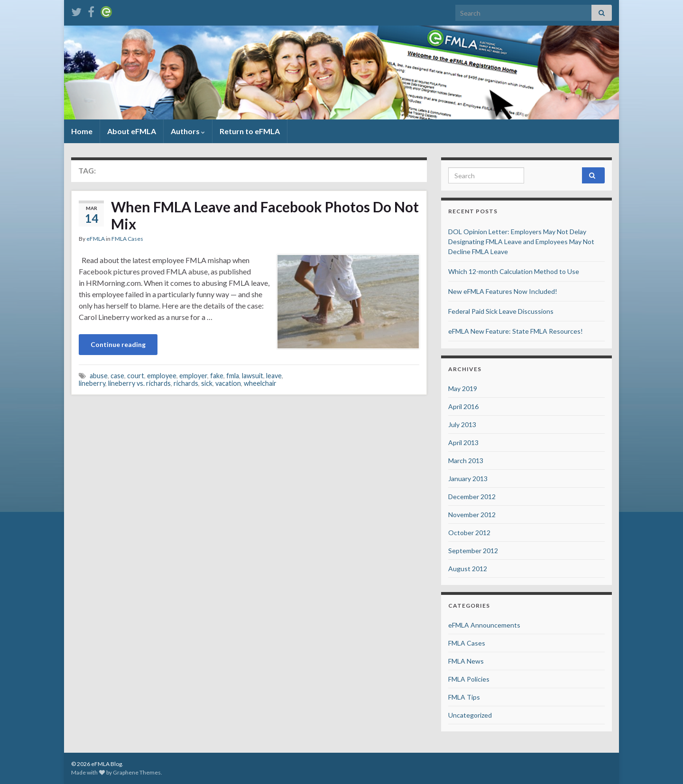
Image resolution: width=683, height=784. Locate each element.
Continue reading (118, 344)
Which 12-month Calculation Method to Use (514, 271)
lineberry (92, 383)
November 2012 (472, 515)
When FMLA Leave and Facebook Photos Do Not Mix (265, 215)
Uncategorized (470, 715)
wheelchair (260, 383)
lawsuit (253, 376)
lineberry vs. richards (139, 383)
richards (186, 383)
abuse (99, 376)
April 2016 (463, 406)
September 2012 (473, 551)
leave (274, 376)
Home (82, 131)
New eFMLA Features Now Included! (503, 291)
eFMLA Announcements (484, 625)
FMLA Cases (127, 239)
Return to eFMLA (250, 131)
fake (217, 376)
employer (193, 376)
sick (207, 383)
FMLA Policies (469, 679)
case (117, 376)
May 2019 (463, 388)
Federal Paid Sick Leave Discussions (501, 311)
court (136, 376)
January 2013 (468, 479)
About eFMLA (132, 131)
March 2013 (466, 460)
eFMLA (96, 239)
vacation (228, 383)
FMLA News (466, 661)
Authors (188, 131)
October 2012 (469, 533)
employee (162, 376)
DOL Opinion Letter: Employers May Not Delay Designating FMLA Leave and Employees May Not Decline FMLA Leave (521, 242)
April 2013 (463, 442)
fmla (233, 376)
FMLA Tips (464, 697)
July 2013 (462, 424)
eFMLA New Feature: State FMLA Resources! (516, 331)
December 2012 (472, 497)
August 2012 (468, 569)
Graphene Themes (137, 772)
